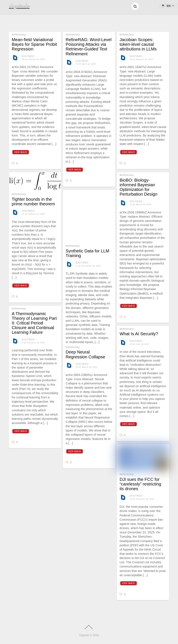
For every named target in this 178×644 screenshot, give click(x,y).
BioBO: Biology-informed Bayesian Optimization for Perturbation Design (138, 187)
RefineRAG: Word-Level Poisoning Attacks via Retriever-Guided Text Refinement (89, 47)
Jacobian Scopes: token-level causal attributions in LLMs (138, 44)
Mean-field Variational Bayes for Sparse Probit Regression (34, 44)
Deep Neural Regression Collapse (85, 354)
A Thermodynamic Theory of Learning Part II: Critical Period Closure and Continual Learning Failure (34, 323)
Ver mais (21, 152)
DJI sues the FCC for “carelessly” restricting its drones (140, 484)
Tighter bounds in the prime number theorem (33, 202)
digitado (28, 56)
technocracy (19, 35)
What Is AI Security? (139, 334)
